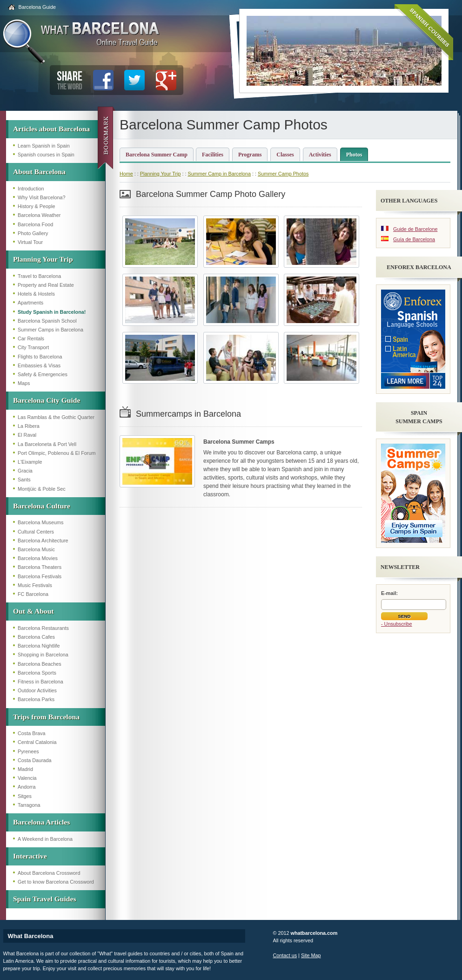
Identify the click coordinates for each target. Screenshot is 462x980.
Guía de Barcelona (414, 239)
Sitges (25, 796)
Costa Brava (31, 733)
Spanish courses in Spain (46, 155)
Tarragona (29, 805)
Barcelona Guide (37, 7)
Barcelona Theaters (40, 567)
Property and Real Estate (46, 285)
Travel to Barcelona (39, 276)
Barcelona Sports (37, 673)
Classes (285, 155)
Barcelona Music (36, 549)
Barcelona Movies (38, 558)
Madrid (25, 769)
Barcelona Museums (40, 522)
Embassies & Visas (39, 365)
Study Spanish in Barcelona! (52, 312)
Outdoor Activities (37, 690)
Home (126, 174)
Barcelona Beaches (40, 664)
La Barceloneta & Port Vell (47, 444)
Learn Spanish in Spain (44, 146)
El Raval (27, 435)
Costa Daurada (35, 760)
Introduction (31, 189)
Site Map (311, 955)
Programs (250, 155)
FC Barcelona (33, 594)
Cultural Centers (36, 532)
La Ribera (29, 426)
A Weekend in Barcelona (45, 839)
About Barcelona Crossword (49, 873)
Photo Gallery (33, 233)
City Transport (33, 347)
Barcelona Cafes (36, 637)
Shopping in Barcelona (43, 655)
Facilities (213, 155)
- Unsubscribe (397, 624)
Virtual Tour (30, 242)
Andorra (27, 787)
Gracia (25, 471)
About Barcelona (39, 172)
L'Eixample (30, 462)
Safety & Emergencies (43, 374)
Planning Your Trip (43, 259)
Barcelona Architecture (43, 541)
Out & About (33, 611)
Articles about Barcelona (51, 129)
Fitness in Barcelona (40, 682)
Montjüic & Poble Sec (42, 489)
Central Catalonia (37, 742)
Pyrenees (28, 751)
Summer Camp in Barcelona (219, 174)
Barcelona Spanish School (47, 321)
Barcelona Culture (42, 506)
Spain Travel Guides (44, 899)
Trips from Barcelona (46, 717)
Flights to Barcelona (40, 357)
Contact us (285, 955)
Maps (24, 383)
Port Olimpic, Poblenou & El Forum (57, 453)
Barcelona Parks (36, 699)
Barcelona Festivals (40, 576)
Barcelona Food (35, 224)
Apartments (30, 303)
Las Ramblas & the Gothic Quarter (56, 417)
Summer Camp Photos (283, 174)
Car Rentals (31, 338)
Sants (24, 480)
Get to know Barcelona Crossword (56, 882)
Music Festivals (35, 585)
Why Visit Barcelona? (41, 197)
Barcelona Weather (39, 215)
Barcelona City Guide (47, 400)
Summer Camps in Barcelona (50, 330)
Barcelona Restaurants (43, 628)
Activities (320, 155)
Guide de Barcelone (415, 229)
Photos (354, 155)
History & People (36, 206)
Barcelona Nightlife (39, 646)
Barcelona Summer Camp (157, 155)
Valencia (27, 778)
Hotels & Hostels (36, 294)
